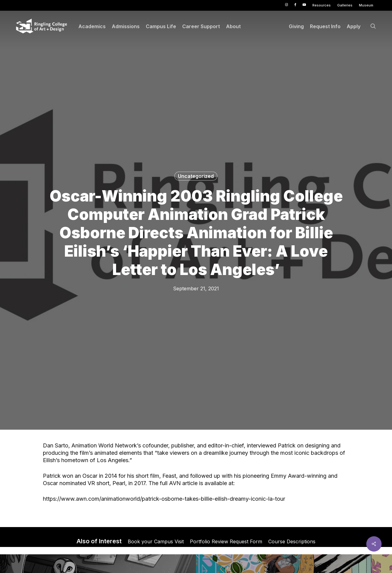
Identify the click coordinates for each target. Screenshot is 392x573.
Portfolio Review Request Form (226, 541)
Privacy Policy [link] (254, 564)
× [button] (385, 559)
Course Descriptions (292, 541)
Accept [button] (304, 564)
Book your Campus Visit (156, 541)
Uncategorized (196, 176)
